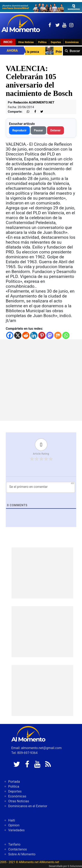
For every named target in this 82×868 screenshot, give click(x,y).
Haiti (12, 820)
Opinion (14, 825)
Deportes (56, 42)
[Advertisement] (41, 380)
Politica (42, 42)
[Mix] (58, 335)
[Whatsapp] (66, 335)
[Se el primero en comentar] (40, 487)
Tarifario (14, 844)
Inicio (8, 42)
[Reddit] (26, 335)
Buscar (75, 51)
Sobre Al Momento (22, 854)
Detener (55, 130)
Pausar (38, 130)
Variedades (16, 830)
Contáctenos (18, 849)
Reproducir (19, 130)
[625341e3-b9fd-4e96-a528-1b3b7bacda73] (41, 7)
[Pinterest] (42, 335)
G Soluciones (75, 866)
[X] (18, 335)
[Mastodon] (50, 335)
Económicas (72, 42)
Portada (14, 782)
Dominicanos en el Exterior (28, 806)
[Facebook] (10, 335)
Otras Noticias (26, 42)
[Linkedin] (34, 335)
